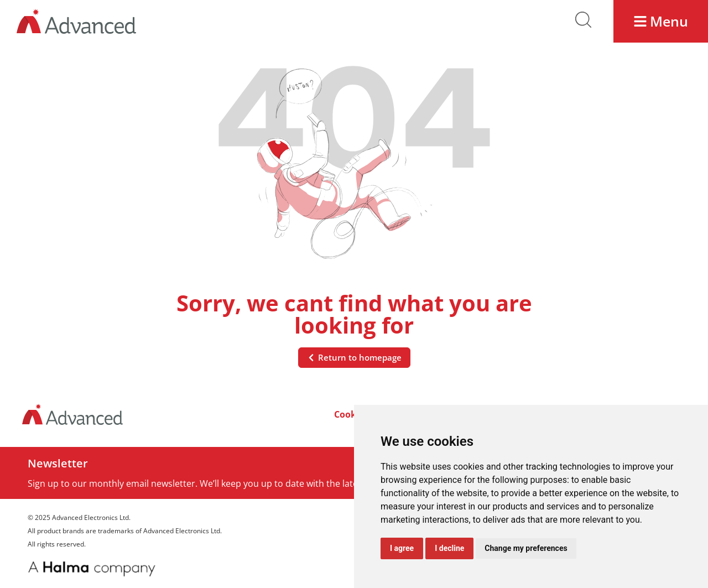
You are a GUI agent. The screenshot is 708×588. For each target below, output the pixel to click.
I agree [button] (402, 548)
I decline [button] (449, 548)
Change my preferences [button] (526, 548)
